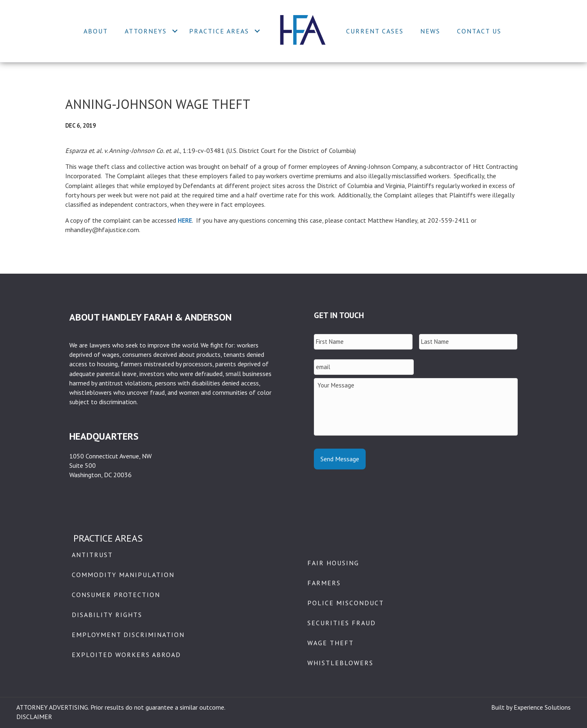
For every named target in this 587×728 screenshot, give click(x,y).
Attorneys (146, 31)
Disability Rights (107, 615)
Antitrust (92, 555)
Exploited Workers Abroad (126, 655)
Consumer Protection (116, 595)
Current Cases (375, 31)
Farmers (324, 583)
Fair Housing (333, 563)
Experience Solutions (542, 707)
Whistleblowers (340, 663)
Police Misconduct (346, 603)
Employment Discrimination (128, 635)
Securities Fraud (342, 623)
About (96, 31)
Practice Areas (219, 31)
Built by (502, 707)
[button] (175, 31)
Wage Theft (331, 643)
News (430, 31)
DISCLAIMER (34, 717)
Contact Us (479, 31)
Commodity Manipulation (123, 575)
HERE (185, 220)
